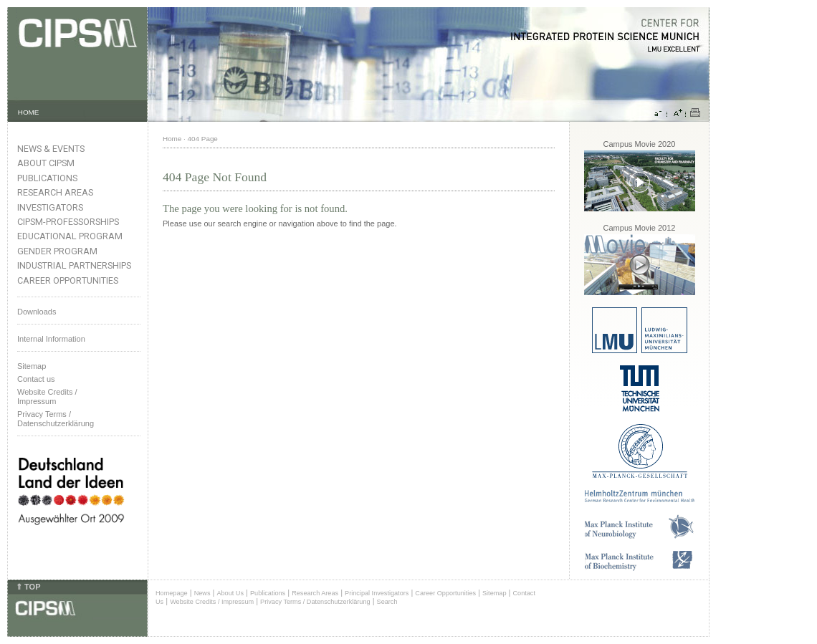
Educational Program (70, 236)
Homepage (172, 593)
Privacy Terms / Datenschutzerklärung (56, 419)
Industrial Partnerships (74, 265)
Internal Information (51, 339)
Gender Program (57, 251)
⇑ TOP (28, 587)
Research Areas (55, 192)
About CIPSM (46, 163)
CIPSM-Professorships (68, 222)
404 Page (203, 139)
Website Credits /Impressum (47, 397)
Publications (47, 178)
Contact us (36, 379)
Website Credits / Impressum (212, 602)
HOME (29, 112)
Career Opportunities (68, 280)
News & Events (51, 149)
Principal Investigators (377, 593)
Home (172, 139)
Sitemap (32, 366)
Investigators (50, 207)
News (202, 593)
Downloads (37, 312)
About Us (230, 593)
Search (387, 602)
